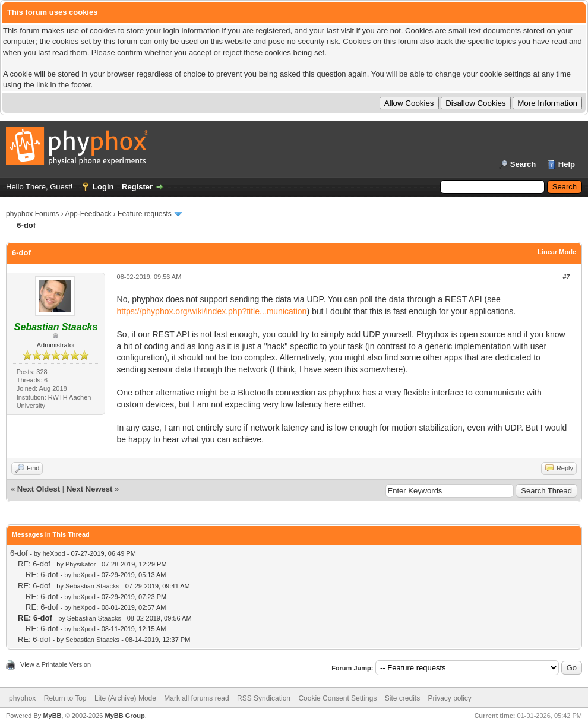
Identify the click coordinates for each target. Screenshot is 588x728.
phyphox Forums (32, 214)
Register (137, 187)
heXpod (54, 553)
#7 (566, 277)
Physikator (80, 564)
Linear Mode (557, 252)
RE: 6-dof (34, 564)
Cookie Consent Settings (337, 698)
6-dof (19, 553)
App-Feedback (88, 214)
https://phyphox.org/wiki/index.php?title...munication (212, 311)
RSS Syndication (264, 698)
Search (523, 164)
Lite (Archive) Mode (125, 698)
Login (103, 187)
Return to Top (65, 698)
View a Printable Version (56, 664)
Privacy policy (450, 698)
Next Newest (89, 489)
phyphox (22, 698)
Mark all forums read (196, 698)
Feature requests (145, 214)
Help (567, 164)
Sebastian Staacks (92, 586)
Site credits (402, 698)
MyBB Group (124, 716)
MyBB (52, 716)
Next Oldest (39, 489)
